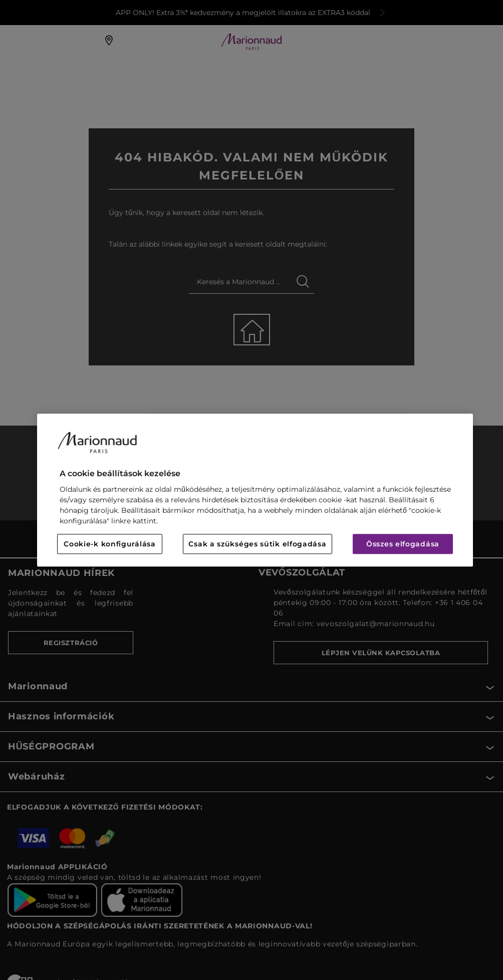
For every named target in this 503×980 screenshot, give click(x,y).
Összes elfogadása (403, 544)
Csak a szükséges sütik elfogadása (257, 544)
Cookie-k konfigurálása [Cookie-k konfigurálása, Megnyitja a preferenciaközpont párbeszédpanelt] (109, 544)
